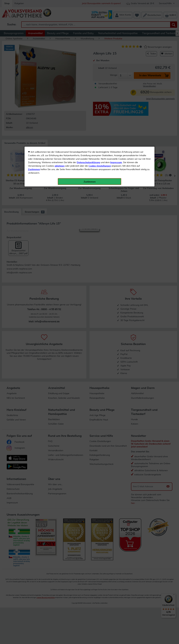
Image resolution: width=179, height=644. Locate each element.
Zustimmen (34, 78)
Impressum (116, 71)
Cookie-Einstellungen (100, 75)
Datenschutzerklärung (88, 71)
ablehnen (60, 75)
